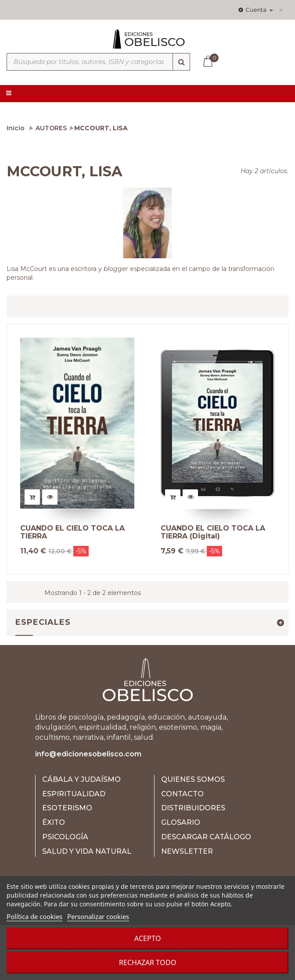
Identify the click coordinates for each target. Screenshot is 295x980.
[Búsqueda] (181, 62)
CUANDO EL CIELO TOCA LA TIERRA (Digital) (213, 532)
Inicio (16, 128)
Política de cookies (34, 916)
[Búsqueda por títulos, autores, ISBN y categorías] (98, 62)
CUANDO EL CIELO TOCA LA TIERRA (72, 532)
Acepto (148, 938)
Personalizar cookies (98, 916)
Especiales (43, 622)
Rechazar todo (148, 962)
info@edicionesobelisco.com (88, 754)
